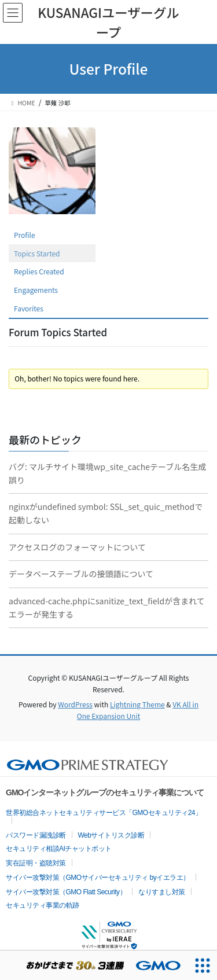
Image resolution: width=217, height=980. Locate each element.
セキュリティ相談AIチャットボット (59, 849)
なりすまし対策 (162, 892)
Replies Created (39, 271)
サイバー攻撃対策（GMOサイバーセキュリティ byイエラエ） (98, 878)
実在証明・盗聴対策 (36, 863)
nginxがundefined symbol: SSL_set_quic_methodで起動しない (106, 513)
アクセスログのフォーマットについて (77, 547)
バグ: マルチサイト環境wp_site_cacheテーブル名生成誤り (107, 473)
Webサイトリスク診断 (111, 835)
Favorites (29, 308)
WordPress (75, 704)
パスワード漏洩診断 (36, 835)
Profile (25, 235)
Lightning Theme (137, 704)
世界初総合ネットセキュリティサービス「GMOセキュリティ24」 (104, 813)
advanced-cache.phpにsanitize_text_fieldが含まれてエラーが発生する (107, 608)
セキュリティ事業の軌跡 (43, 905)
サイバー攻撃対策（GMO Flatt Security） (66, 892)
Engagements (36, 290)
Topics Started (37, 253)
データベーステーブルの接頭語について (81, 574)
